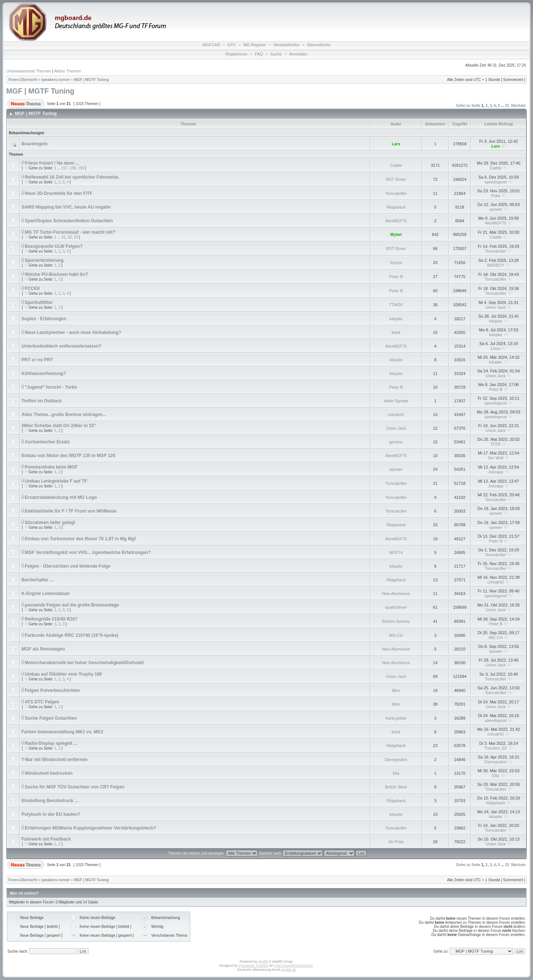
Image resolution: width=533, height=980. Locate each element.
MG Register (255, 45)
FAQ (259, 54)
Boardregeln (35, 144)
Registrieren (236, 54)
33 (76, 237)
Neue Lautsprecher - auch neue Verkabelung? (73, 332)
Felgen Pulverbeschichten (52, 690)
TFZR (496, 444)
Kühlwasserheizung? (44, 374)
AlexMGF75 (396, 221)
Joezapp (496, 472)
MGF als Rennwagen (43, 649)
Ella (396, 773)
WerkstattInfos (286, 45)
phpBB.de (289, 970)
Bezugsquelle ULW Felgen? (54, 246)
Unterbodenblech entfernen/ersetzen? (61, 346)
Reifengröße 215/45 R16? (51, 619)
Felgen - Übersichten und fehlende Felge (68, 566)
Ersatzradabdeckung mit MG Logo (61, 497)
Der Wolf (496, 458)
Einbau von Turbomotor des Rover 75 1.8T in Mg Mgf (80, 539)
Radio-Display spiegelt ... (51, 743)
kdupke (396, 319)
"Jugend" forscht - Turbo (51, 387)
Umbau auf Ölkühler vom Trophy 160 (63, 674)
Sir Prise (396, 842)
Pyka (496, 196)
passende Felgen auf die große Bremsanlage (72, 605)
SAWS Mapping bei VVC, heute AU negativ (66, 207)
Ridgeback (396, 207)
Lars (396, 144)
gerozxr (396, 442)
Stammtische (319, 45)
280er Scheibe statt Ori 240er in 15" (59, 426)
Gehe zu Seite (468, 106)
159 (81, 168)
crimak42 (396, 415)
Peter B (396, 277)
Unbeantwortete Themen (29, 71)
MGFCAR (211, 45)
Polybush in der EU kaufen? (51, 814)
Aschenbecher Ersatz (47, 442)
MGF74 (396, 552)
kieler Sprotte (396, 401)
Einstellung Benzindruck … (50, 801)
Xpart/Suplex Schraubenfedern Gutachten (69, 221)
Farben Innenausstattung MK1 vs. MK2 (62, 732)
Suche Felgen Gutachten (51, 718)
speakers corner (55, 80)
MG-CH (396, 635)
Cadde (396, 165)
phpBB (263, 962)
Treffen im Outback (42, 401)
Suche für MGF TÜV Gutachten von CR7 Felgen (75, 787)
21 (507, 106)
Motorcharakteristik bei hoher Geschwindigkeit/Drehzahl (84, 663)
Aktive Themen (68, 71)
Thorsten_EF (496, 748)
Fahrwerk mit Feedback (46, 839)
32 (70, 237)
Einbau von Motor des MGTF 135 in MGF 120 (68, 456)
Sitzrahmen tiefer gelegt (50, 523)
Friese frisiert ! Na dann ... (52, 163)
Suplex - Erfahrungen (44, 319)
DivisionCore (303, 966)
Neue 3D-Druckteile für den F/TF (59, 193)
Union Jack (496, 307)
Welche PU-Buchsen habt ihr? (56, 274)
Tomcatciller (396, 193)
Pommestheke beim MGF (51, 467)
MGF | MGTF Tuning (91, 80)
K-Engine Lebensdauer (46, 594)
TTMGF (396, 305)
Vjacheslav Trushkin (254, 966)
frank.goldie (396, 718)
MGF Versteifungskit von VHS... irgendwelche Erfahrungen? (88, 552)
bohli (396, 332)
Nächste (518, 106)
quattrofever (396, 607)
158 (73, 168)
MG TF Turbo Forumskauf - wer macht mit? (70, 232)
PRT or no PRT (37, 360)
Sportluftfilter (39, 303)
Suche (276, 54)
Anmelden (298, 54)
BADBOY (496, 265)
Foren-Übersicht (23, 80)
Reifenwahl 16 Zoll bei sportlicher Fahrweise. (72, 177)
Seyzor (396, 263)
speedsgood (496, 182)
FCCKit (32, 288)
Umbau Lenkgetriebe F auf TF (56, 481)
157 (65, 168)
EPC (232, 45)
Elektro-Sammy (396, 621)
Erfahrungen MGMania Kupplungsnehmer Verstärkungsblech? (90, 828)
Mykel (396, 234)
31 (63, 237)
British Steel (396, 787)
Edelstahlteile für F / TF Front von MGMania (71, 511)
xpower (495, 209)
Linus (496, 348)
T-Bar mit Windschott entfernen (55, 760)
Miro (396, 690)
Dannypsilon (396, 760)
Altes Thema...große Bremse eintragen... (64, 415)
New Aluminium (396, 594)
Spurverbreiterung (44, 260)
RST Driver (396, 179)
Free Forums (284, 966)
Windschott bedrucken (49, 773)
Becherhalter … (38, 580)
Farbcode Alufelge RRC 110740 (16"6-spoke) (72, 635)
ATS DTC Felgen (42, 702)
